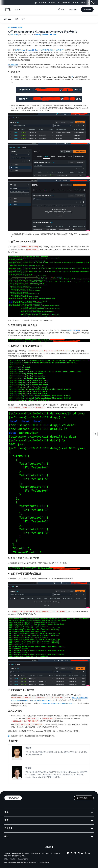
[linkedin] (72, 854)
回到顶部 (49, 847)
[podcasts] (86, 854)
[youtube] (82, 854)
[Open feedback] (96, 434)
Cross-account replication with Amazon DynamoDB (58, 703)
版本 (23, 19)
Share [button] (53, 35)
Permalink (45, 35)
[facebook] (68, 854)
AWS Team (14, 35)
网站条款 (13, 859)
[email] (89, 854)
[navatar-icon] (93, 3)
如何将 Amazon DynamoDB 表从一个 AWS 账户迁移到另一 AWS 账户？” (40, 50)
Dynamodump (13, 64)
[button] (94, 3)
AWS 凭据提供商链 (74, 330)
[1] (72, 77)
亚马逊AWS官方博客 (15, 28)
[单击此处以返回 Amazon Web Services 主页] (7, 11)
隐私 (6, 859)
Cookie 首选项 (23, 859)
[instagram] (75, 854)
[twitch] (79, 854)
